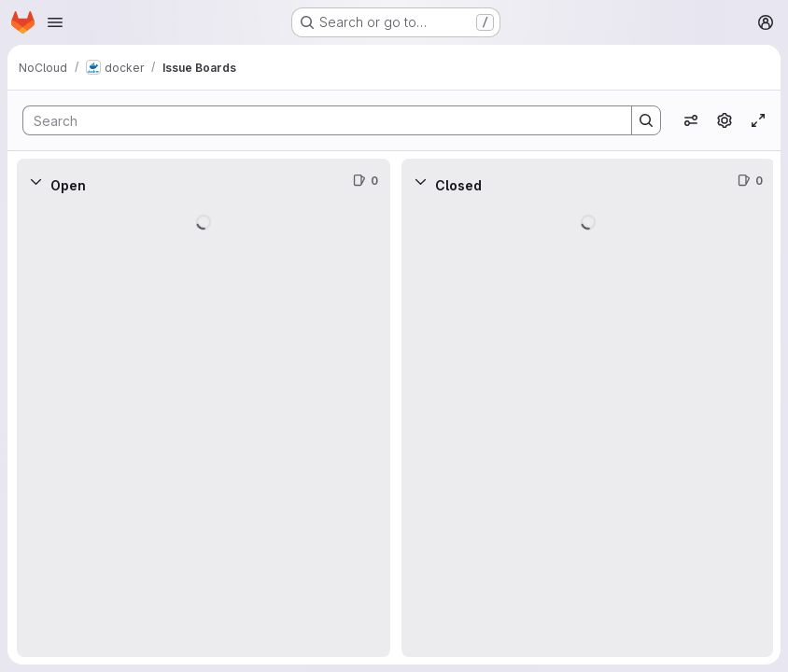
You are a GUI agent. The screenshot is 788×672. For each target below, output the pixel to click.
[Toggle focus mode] (758, 120)
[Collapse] (35, 181)
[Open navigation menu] (55, 22)
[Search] (318, 120)
